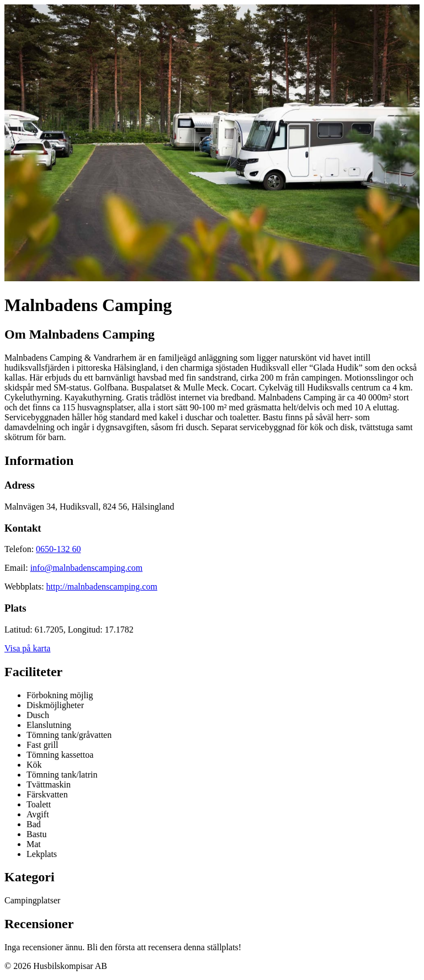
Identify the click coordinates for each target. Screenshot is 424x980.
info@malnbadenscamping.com (87, 568)
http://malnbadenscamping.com (102, 587)
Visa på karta (27, 648)
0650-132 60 (58, 549)
